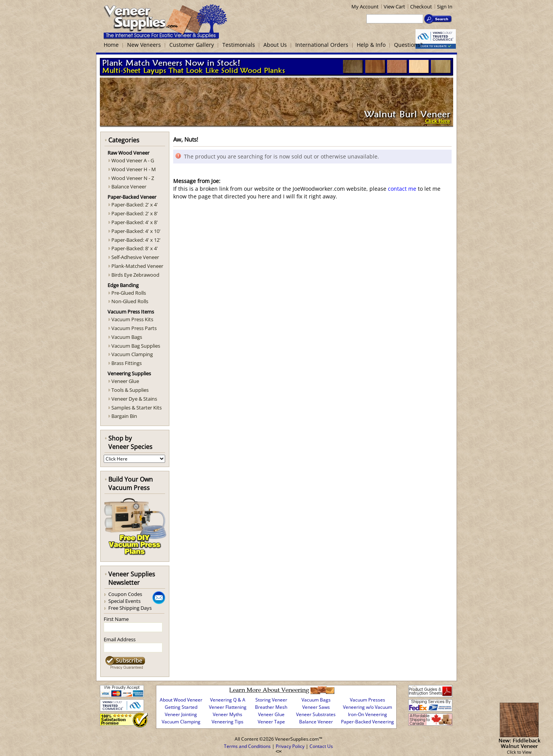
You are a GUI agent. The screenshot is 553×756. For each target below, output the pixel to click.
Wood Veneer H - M (134, 169)
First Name (116, 619)
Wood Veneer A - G (133, 160)
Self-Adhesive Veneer (135, 257)
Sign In (445, 7)
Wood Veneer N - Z (133, 178)
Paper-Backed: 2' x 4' (135, 205)
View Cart (394, 7)
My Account (365, 7)
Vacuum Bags (127, 337)
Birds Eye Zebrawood (135, 275)
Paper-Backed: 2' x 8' (135, 213)
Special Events (124, 601)
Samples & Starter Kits (137, 408)
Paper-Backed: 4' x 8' (135, 222)
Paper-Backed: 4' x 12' (136, 240)
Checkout (421, 7)
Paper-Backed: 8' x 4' (135, 248)
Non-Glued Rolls (130, 301)
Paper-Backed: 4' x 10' (136, 231)
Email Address (120, 639)
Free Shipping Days (130, 608)
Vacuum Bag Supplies (136, 346)
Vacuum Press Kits (132, 319)
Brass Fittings (127, 363)
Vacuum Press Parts (134, 328)
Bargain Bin (124, 416)
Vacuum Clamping (132, 354)
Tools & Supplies (130, 390)
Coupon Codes (125, 594)
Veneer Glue (125, 381)
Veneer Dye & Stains (134, 399)
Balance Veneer (129, 187)
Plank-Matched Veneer (137, 266)
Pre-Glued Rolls (129, 293)
